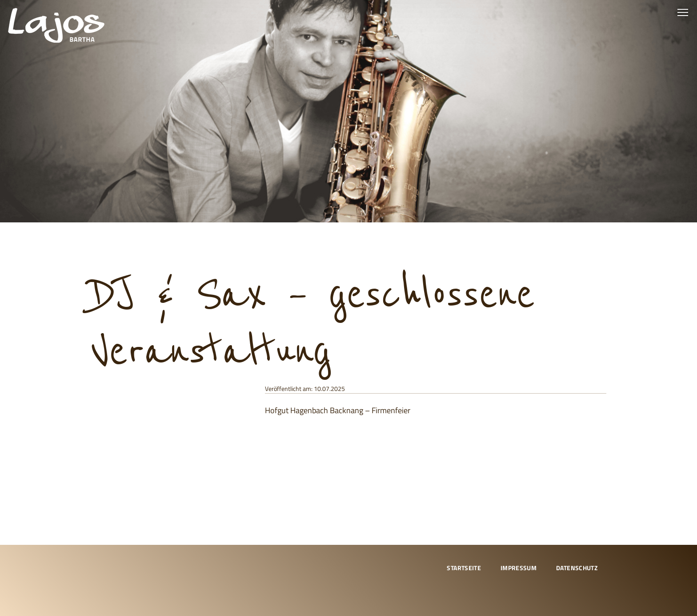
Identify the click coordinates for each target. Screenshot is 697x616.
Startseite (464, 568)
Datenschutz (577, 568)
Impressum (519, 568)
